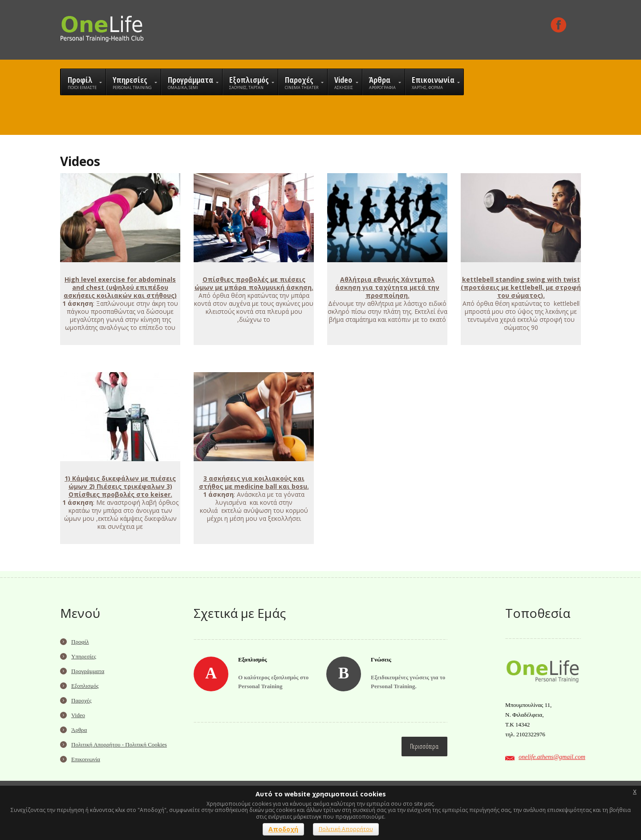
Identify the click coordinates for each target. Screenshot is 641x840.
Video (78, 715)
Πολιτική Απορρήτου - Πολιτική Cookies (119, 745)
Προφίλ (80, 642)
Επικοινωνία (86, 759)
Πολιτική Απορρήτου (346, 829)
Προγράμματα (88, 671)
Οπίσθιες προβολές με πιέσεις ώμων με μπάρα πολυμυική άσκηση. (254, 283)
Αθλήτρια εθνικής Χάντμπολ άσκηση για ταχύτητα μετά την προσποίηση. (387, 287)
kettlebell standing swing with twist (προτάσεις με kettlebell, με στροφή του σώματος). (521, 287)
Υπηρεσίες (84, 656)
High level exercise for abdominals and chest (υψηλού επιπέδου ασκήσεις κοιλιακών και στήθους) (120, 287)
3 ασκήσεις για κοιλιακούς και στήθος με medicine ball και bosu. (254, 482)
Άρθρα (79, 730)
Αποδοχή (283, 829)
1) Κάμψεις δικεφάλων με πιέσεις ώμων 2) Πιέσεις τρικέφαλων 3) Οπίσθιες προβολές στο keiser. (120, 486)
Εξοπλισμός (85, 686)
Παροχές (81, 700)
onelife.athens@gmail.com (552, 757)
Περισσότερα (424, 746)
